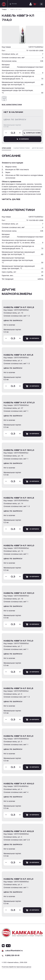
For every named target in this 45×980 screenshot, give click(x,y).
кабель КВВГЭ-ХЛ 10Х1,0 (19, 593)
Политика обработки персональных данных (16, 967)
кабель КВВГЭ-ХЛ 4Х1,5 (18, 355)
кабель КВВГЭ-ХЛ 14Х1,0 (19, 546)
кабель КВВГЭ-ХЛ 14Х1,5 (19, 498)
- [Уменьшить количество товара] (6, 133)
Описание (6, 148)
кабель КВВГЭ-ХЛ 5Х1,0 (18, 736)
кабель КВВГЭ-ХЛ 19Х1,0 (19, 450)
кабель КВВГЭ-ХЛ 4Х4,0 (19, 784)
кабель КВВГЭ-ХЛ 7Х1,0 (18, 641)
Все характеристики (12, 105)
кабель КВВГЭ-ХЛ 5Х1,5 (18, 688)
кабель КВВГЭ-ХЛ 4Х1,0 (18, 879)
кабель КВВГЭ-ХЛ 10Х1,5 (19, 307)
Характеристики (21, 148)
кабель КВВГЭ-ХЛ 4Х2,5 (19, 831)
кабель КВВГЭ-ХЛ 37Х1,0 (19, 403)
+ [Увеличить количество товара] (20, 133)
